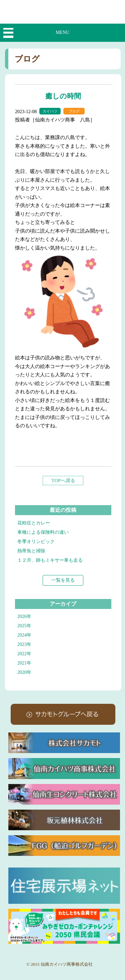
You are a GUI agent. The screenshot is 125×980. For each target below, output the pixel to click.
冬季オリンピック (36, 542)
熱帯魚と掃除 (31, 551)
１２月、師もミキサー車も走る (50, 560)
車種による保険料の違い (43, 532)
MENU (62, 32)
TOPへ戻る (63, 481)
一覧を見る (63, 580)
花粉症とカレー (34, 523)
